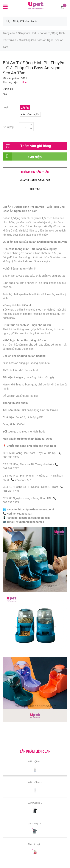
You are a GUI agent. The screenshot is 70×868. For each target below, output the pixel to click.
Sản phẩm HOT (27, 33)
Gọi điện (35, 157)
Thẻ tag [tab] (35, 189)
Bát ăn (25, 108)
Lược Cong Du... (35, 824)
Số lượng (8, 127)
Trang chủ (9, 33)
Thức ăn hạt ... (35, 844)
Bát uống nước (30, 115)
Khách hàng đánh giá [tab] (35, 180)
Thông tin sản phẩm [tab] (35, 172)
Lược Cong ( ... (35, 803)
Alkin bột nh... (35, 761)
